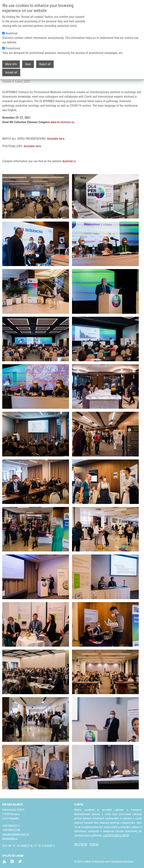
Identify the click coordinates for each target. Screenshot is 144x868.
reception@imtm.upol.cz (16, 834)
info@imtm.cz (10, 839)
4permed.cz (69, 161)
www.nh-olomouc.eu (62, 122)
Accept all (11, 72)
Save (28, 64)
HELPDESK (81, 844)
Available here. (56, 139)
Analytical (11, 33)
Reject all (45, 64)
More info (11, 64)
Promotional (13, 48)
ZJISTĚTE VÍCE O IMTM (116, 836)
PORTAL (94, 844)
